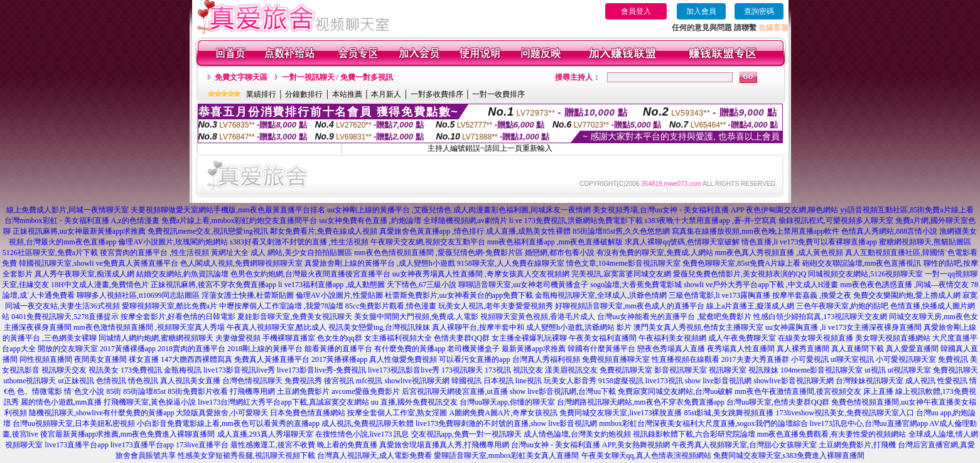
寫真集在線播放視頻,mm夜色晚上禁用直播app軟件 (756, 231)
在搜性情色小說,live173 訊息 (362, 434)
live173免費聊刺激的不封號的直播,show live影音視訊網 (506, 423)
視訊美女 (104, 370)
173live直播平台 (202, 445)
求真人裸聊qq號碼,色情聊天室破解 (682, 242)
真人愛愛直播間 (912, 349)
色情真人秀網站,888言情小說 (889, 231)
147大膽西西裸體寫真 (197, 359)
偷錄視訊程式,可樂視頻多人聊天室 (836, 221)
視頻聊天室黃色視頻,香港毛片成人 (538, 317)
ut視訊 (875, 370)
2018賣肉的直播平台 (191, 349)
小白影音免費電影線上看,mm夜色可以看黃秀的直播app (228, 423)
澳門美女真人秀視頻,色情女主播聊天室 (698, 327)
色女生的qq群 (340, 338)
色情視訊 (111, 381)
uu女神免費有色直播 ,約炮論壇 (370, 221)
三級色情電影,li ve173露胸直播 (719, 295)
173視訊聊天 (462, 370)
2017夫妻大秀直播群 (755, 359)
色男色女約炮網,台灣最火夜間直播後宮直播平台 (310, 274)
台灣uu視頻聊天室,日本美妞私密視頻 (74, 423)
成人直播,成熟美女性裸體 (528, 231)
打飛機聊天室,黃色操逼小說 (150, 402)
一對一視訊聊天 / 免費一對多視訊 (337, 77)
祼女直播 (144, 359)
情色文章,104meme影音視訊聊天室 (623, 263)
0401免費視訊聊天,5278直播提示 (65, 317)
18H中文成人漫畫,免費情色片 (100, 285)
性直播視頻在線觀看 (686, 359)
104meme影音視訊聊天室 (821, 370)
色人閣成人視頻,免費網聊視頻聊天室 (241, 263)
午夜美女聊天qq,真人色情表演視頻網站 (646, 455)
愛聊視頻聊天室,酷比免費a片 (170, 306)
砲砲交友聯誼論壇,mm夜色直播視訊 (862, 263)
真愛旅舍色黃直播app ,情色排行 (432, 231)
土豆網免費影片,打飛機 (857, 445)
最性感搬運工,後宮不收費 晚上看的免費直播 (304, 445)
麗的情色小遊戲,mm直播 (62, 402)
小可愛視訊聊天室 (906, 359)
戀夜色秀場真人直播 (671, 349)
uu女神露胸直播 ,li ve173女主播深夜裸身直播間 (843, 327)
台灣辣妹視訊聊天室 (870, 381)
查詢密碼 (759, 11)
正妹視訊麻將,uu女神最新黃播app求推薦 (79, 231)
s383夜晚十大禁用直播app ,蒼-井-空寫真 (711, 221)
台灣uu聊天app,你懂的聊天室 (507, 402)
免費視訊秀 (303, 381)
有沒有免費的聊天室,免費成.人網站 (655, 253)
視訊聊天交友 (64, 370)
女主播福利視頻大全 (398, 338)
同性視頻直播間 (46, 359)
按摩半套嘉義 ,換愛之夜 (812, 295)
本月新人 (386, 94)
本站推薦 (347, 94)
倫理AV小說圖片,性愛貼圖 (339, 295)
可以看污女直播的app (474, 359)
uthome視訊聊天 (30, 381)
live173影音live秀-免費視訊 (321, 370)
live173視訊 (664, 381)
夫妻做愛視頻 (238, 338)
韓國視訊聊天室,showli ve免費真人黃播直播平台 (98, 263)
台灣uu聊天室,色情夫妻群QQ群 (778, 402)
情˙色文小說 (84, 391)
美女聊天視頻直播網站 (893, 338)
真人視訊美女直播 (190, 381)
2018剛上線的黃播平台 (265, 349)
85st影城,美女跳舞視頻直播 (729, 413)
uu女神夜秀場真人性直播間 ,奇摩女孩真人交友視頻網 (481, 274)
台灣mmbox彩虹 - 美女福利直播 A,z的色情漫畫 (82, 221)
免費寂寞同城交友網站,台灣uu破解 (675, 391)
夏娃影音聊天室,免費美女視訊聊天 (295, 317)
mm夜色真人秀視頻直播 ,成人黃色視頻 (779, 253)
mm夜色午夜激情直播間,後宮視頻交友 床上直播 (814, 391)
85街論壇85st (144, 391)
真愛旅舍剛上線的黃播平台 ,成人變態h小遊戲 (380, 263)
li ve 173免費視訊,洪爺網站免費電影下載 (576, 221)
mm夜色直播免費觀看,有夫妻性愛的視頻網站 (832, 434)
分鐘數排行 (304, 94)
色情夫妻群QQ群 (462, 338)
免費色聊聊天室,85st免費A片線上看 (741, 263)
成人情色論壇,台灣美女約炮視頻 (577, 434)
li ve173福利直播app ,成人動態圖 (331, 285)
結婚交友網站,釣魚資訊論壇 (182, 274)
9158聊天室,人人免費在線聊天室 (511, 263)
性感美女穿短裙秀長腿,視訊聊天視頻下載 (246, 455)
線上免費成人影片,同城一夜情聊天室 (67, 210)
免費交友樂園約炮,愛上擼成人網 (907, 295)
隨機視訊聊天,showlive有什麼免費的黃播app (102, 413)
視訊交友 (528, 370)
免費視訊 (953, 359)
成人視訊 (920, 381)
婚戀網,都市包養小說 (560, 253)
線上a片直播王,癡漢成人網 (750, 306)
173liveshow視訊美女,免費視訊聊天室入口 (845, 413)
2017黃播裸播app (128, 349)
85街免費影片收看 (198, 391)
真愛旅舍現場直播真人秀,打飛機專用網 (444, 445)
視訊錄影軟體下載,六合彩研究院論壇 (694, 434)
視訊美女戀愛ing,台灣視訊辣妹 (379, 327)
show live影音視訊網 (718, 381)
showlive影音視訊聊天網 (793, 381)
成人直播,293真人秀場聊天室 (265, 434)
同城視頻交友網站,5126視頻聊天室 (865, 274)
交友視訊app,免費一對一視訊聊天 (466, 434)
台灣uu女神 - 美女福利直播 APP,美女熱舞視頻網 (590, 445)
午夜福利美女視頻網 (672, 338)
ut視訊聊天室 (909, 370)
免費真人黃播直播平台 (272, 359)
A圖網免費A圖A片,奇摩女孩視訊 (503, 413)
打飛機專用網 (252, 391)
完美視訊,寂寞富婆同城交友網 (621, 274)
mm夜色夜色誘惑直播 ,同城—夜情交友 (904, 285)
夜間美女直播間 (100, 359)
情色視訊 (143, 381)
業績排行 (261, 94)
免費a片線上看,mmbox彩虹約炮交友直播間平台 (240, 221)
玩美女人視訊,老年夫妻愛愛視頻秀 (496, 306)
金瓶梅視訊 (183, 370)
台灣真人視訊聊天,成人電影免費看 (374, 455)
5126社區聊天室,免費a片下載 (50, 253)
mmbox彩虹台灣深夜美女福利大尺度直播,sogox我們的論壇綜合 (703, 423)
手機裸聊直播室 (289, 338)
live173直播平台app (76, 445)
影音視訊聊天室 (681, 370)
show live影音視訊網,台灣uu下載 (563, 391)
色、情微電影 (40, 391)
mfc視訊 (369, 381)
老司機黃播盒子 (473, 349)
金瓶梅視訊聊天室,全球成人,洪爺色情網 (601, 295)
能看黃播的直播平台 (338, 349)
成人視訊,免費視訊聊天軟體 (368, 423)
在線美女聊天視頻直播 (816, 338)
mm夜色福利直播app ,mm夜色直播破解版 (555, 242)
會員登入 (636, 11)
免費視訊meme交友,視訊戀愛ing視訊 (208, 231)
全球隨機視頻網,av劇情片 (465, 221)
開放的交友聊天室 (68, 349)
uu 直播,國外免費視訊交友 (414, 402)
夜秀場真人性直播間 (741, 349)
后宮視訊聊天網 (428, 391)
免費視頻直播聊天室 (616, 359)
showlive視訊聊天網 (417, 381)
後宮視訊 (339, 381)
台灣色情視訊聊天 (252, 381)
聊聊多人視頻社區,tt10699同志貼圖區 (138, 295)
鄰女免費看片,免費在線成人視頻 (324, 231)
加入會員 (701, 11)
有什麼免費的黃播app (410, 349)
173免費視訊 (141, 370)
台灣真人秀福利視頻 (546, 359)
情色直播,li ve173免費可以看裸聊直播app (809, 242)
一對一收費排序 (498, 94)
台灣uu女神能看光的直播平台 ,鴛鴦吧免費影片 (674, 317)
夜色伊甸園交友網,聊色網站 (792, 210)
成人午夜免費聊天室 (742, 338)
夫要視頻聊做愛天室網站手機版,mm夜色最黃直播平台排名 (228, 210)
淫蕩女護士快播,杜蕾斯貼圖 (248, 295)
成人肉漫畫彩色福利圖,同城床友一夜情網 (522, 210)
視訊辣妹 (763, 370)
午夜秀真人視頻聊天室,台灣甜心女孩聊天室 (744, 445)
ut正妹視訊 (76, 381)
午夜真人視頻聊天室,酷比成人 (277, 327)
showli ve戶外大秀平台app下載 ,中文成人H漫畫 (761, 285)
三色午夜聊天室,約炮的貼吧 (842, 306)
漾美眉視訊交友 (571, 370)
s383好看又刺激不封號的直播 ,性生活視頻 (299, 242)
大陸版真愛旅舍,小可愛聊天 (222, 413)
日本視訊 (498, 381)
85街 (114, 391)
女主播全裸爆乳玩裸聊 (529, 338)
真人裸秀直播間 (803, 349)
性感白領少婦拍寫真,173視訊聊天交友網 (820, 317)
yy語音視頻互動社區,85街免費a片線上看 (907, 210)
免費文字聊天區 (241, 77)
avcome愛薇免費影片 (366, 391)
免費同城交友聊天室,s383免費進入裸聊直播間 (789, 455)
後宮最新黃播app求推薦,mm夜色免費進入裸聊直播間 (128, 434)
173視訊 (498, 370)
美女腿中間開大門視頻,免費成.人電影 (416, 317)
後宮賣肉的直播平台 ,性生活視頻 (154, 253)
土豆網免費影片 (303, 391)
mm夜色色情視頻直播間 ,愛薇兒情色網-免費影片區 (439, 253)
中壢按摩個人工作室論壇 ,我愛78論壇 (281, 306)
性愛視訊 (952, 381)
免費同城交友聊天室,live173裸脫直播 (622, 413)
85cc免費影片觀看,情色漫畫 (391, 306)
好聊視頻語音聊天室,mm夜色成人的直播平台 (630, 306)
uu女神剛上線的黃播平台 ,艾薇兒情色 (389, 210)
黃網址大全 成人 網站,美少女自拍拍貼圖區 (282, 253)
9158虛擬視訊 (621, 381)
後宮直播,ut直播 (481, 391)
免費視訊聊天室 (626, 370)
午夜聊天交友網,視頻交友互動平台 (428, 242)
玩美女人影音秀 (570, 381)
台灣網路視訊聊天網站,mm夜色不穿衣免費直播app (641, 402)
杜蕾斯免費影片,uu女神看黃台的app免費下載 (459, 295)
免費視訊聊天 (956, 370)
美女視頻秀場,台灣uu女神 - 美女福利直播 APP (669, 210)
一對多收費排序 (437, 94)
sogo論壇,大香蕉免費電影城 (636, 285)
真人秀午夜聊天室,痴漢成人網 (84, 274)
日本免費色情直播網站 (308, 413)
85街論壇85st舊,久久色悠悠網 (621, 231)
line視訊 (529, 381)
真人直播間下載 (858, 349)
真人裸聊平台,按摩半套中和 (478, 327)
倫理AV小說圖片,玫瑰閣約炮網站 (173, 242)
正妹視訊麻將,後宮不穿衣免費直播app (213, 285)
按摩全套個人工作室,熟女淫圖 (397, 413)
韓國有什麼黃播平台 (601, 349)
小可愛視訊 (810, 359)
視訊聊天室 (728, 370)
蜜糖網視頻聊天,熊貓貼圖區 (925, 242)
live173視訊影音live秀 (404, 370)
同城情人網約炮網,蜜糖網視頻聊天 (156, 338)
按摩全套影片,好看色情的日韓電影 (178, 317)
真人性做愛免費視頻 (403, 359)
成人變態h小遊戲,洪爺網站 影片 (579, 327)
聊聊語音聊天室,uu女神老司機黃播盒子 (523, 285)
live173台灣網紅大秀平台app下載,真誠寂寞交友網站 (283, 402)
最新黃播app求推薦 (533, 349)
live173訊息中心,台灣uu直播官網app (869, 423)
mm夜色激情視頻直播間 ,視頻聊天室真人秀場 (149, 327)
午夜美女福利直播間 (603, 338)
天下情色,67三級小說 (422, 285)
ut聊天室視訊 (852, 359)
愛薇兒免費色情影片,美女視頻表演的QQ (740, 274)
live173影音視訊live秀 (239, 370)
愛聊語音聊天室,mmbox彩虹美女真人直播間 (507, 455)
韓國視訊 (466, 381)
